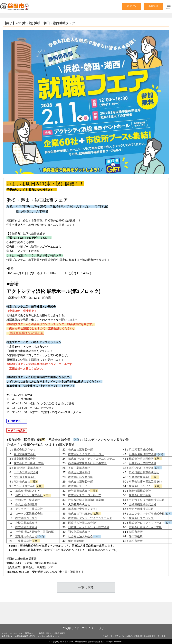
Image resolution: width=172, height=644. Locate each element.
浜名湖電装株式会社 (141, 450)
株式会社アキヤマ (25, 450)
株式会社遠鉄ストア (28, 491)
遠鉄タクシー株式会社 (29, 495)
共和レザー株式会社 (28, 500)
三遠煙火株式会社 (26, 536)
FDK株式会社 (22, 482)
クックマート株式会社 (29, 509)
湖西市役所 (136, 532)
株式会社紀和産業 (26, 504)
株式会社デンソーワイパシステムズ (90, 518)
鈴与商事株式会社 (79, 491)
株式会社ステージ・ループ (85, 495)
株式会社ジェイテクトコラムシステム (91, 459)
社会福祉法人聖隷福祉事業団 (86, 500)
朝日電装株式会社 (25, 454)
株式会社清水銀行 (79, 472)
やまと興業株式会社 (141, 509)
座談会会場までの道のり (26, 333)
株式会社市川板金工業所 (29, 463)
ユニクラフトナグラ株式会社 (147, 514)
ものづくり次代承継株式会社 (147, 500)
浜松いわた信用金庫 (141, 468)
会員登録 (153, 6)
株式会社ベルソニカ (141, 486)
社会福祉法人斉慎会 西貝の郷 (34, 532)
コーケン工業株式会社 (29, 514)
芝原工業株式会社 (79, 468)
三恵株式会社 (24, 541)
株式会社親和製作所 (81, 482)
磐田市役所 (136, 536)
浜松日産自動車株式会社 (144, 472)
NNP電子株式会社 (25, 477)
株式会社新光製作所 (81, 477)
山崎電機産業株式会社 (143, 504)
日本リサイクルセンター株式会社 (89, 527)
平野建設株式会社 (140, 477)
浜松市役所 (136, 541)
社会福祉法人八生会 (81, 536)
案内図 (46, 297)
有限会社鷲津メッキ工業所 (145, 527)
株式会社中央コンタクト (83, 509)
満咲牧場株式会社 (140, 491)
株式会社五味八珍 (26, 527)
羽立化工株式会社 (79, 532)
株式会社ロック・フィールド (147, 523)
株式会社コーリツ (26, 518)
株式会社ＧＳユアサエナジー (86, 454)
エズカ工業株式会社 (26, 472)
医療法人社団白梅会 (81, 523)
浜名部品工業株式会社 (143, 463)
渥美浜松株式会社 (25, 459)
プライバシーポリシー (96, 628)
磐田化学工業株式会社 (27, 468)
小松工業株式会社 (26, 523)
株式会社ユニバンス (141, 518)
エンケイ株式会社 (25, 486)
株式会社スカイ (78, 486)
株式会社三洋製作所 (81, 450)
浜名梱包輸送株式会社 (143, 454)
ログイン (132, 6)
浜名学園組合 (76, 541)
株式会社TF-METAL (80, 514)
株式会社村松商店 (140, 495)
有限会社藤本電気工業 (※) (145, 482)
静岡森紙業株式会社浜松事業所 (87, 463)
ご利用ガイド (71, 628)
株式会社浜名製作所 (141, 459)
